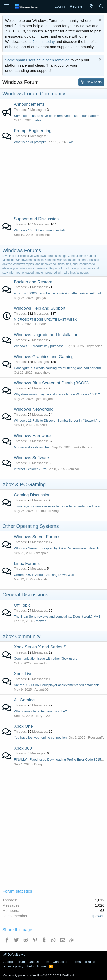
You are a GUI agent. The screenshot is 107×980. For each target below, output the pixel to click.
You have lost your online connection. (41, 738)
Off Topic (22, 605)
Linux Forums (27, 563)
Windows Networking (34, 409)
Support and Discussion (36, 219)
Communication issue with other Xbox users (46, 658)
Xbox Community (21, 636)
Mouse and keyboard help (33, 447)
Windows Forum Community (34, 94)
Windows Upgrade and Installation (46, 335)
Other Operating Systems (31, 526)
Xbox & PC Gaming (24, 484)
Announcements (29, 104)
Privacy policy (13, 966)
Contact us (60, 962)
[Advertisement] (53, 179)
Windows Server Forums (37, 537)
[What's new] (91, 6)
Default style (14, 955)
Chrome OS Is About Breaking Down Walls (45, 575)
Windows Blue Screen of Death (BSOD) (51, 383)
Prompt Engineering (33, 131)
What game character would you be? (40, 711)
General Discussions (25, 595)
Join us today (44, 41)
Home (42, 966)
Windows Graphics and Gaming (44, 357)
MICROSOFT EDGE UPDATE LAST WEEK (45, 320)
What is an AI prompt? (30, 142)
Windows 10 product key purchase (39, 346)
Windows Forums (22, 250)
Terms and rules (83, 962)
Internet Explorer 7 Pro (30, 469)
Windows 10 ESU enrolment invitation (41, 230)
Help (30, 966)
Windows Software (32, 458)
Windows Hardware (32, 436)
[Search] (101, 6)
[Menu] (7, 6)
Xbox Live (23, 674)
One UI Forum (39, 962)
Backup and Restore (33, 282)
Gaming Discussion (32, 495)
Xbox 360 (23, 748)
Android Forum (14, 962)
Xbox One (23, 726)
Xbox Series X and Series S (40, 647)
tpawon (41, 621)
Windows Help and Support (40, 308)
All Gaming (24, 700)
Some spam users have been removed (37, 60)
